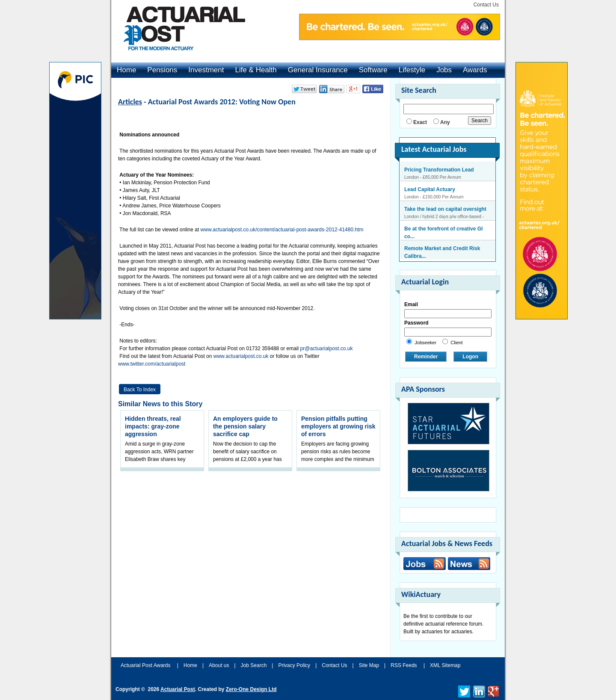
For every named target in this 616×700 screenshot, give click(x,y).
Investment (206, 70)
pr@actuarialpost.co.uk (327, 349)
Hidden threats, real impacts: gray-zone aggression (153, 426)
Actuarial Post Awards (146, 665)
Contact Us (486, 5)
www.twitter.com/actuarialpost (152, 364)
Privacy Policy (294, 665)
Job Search (254, 665)
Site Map (369, 665)
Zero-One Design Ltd (251, 689)
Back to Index (140, 390)
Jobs (444, 70)
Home (126, 70)
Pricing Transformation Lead (439, 170)
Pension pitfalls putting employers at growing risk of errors (338, 426)
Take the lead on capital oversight (445, 209)
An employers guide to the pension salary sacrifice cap (245, 426)
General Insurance (318, 70)
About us (219, 665)
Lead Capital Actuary (430, 189)
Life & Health (256, 70)
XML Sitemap (445, 665)
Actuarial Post (178, 689)
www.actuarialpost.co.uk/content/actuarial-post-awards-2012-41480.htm (282, 230)
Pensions (162, 70)
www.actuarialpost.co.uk (241, 356)
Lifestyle (412, 70)
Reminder (426, 357)
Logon (470, 357)
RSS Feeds (404, 665)
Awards (475, 70)
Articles (130, 102)
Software (373, 70)
